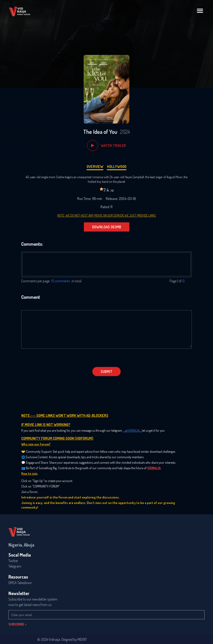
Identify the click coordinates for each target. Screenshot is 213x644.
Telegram (15, 566)
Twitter (13, 561)
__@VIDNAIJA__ (132, 430)
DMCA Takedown (20, 583)
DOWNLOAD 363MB (107, 227)
